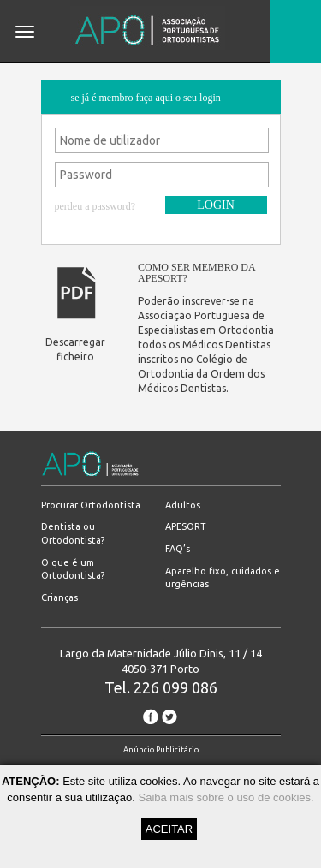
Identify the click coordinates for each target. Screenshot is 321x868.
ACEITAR (169, 829)
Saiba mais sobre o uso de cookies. (226, 797)
